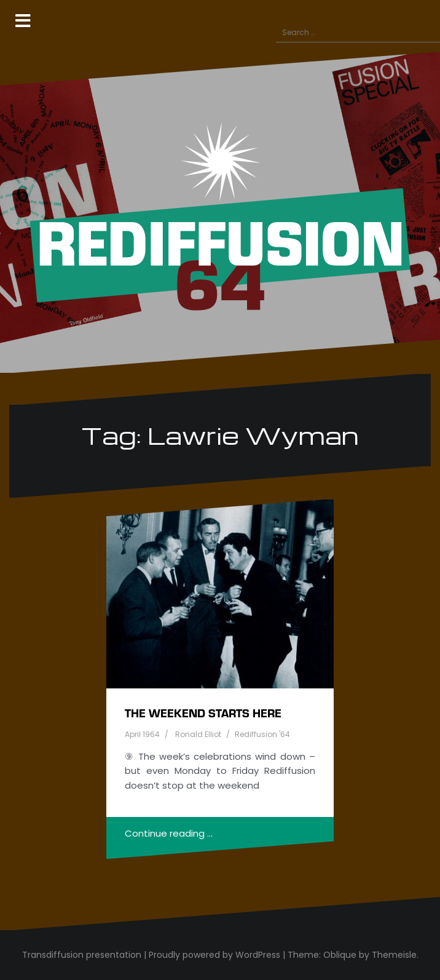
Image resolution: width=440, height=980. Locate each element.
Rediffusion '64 (262, 734)
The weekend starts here (203, 713)
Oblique (340, 955)
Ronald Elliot (198, 734)
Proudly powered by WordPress (214, 955)
